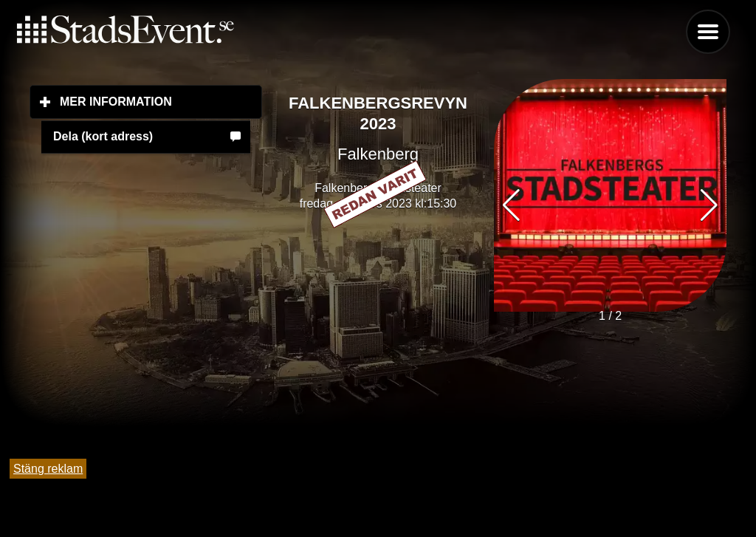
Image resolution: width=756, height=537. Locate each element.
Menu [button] (708, 32)
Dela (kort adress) (103, 136)
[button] (709, 205)
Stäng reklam (48, 469)
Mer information (161, 101)
